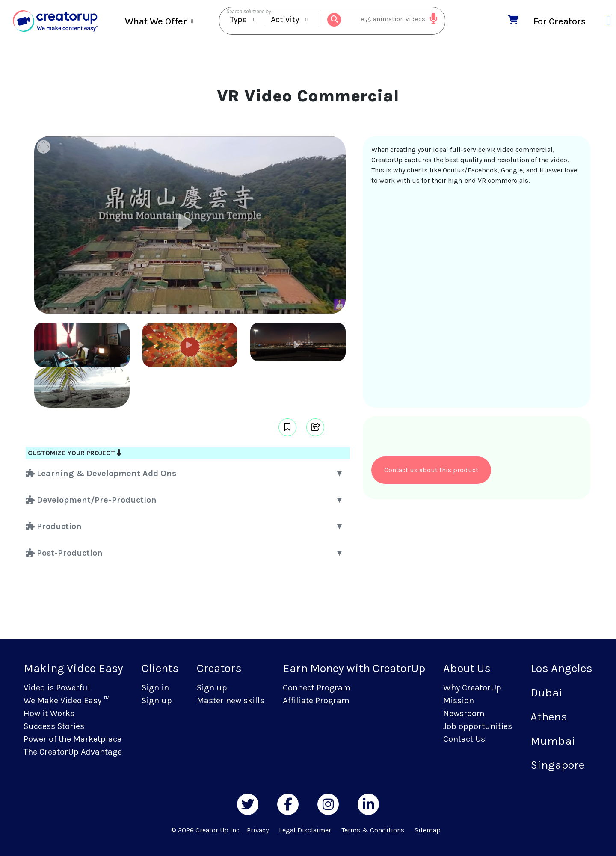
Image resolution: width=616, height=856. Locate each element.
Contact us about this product (431, 470)
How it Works (49, 713)
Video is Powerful (57, 688)
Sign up (157, 700)
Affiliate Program (316, 700)
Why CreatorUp (472, 688)
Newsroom (464, 713)
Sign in (155, 688)
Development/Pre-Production (91, 500)
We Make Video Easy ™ (66, 700)
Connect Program (317, 688)
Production (54, 526)
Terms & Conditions (373, 830)
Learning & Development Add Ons (101, 473)
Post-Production (64, 553)
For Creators (560, 21)
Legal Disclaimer (305, 830)
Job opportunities (478, 726)
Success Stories (54, 726)
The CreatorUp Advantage (73, 752)
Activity (285, 20)
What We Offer (156, 21)
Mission (459, 700)
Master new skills (231, 700)
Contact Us (464, 739)
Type (238, 20)
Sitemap (428, 830)
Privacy (258, 830)
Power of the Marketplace (73, 739)
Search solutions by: (249, 11)
